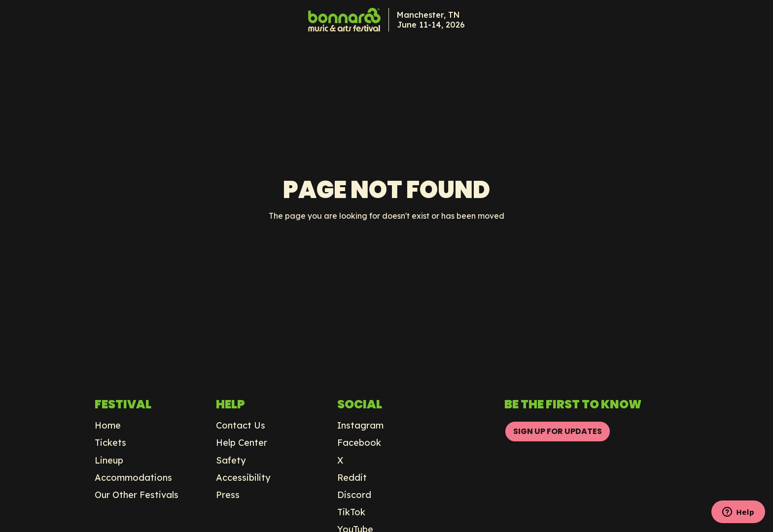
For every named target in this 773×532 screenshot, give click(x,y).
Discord (354, 495)
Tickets (110, 443)
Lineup (109, 461)
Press (228, 495)
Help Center (242, 443)
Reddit (352, 478)
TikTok (351, 512)
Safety (231, 461)
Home (108, 426)
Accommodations (133, 478)
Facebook (359, 443)
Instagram (360, 426)
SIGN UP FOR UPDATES (558, 431)
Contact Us (241, 426)
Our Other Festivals (137, 495)
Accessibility (243, 478)
